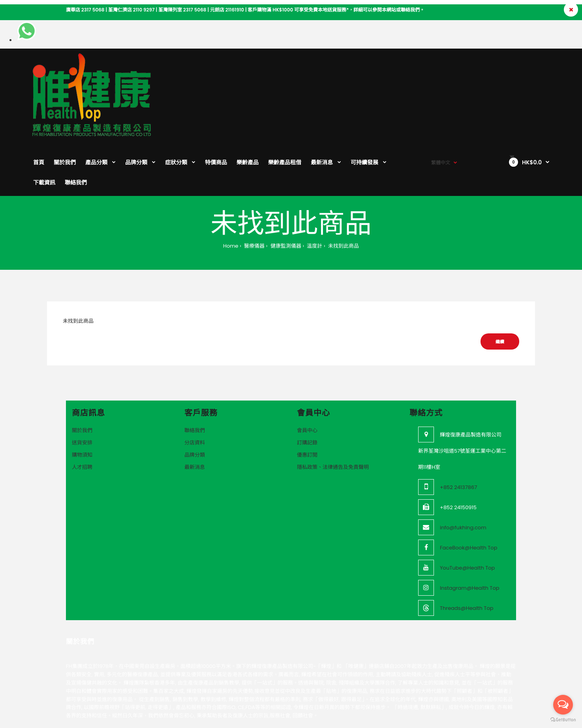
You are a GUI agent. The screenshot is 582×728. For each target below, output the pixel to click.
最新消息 (195, 415)
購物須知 (82, 403)
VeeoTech (100, 696)
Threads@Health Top (467, 556)
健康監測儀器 (285, 194)
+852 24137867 (458, 435)
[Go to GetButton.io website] (563, 720)
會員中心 (307, 378)
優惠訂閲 (307, 403)
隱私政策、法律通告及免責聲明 (333, 415)
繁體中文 (441, 67)
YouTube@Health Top (467, 516)
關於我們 (82, 378)
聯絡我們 (195, 378)
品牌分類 (195, 403)
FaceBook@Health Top (468, 496)
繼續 (500, 290)
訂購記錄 (307, 390)
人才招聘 (82, 415)
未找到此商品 (343, 194)
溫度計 (314, 194)
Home (231, 194)
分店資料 (195, 390)
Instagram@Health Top (470, 536)
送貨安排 (82, 390)
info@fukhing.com (463, 475)
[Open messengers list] (563, 705)
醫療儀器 (254, 194)
